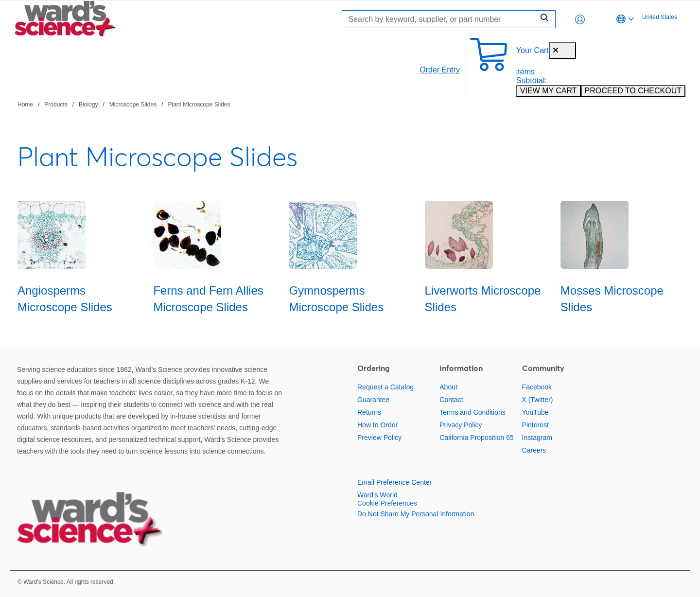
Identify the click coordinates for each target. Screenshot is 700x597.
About (448, 387)
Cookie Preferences (387, 503)
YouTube (535, 412)
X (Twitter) (538, 400)
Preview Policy (379, 438)
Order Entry (440, 70)
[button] (580, 19)
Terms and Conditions (472, 412)
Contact (451, 400)
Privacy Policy (461, 425)
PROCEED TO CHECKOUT (633, 91)
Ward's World (377, 495)
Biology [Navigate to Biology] (88, 105)
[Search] (440, 19)
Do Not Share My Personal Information (416, 514)
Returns (369, 412)
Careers (534, 450)
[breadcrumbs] (124, 104)
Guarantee (373, 400)
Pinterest (535, 425)
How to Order (377, 425)
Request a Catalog (385, 387)
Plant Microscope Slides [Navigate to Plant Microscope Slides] (199, 105)
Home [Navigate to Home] (25, 105)
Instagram (537, 438)
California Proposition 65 (477, 438)
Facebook (537, 387)
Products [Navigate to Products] (56, 105)
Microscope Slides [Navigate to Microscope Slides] (133, 105)
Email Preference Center (394, 482)
